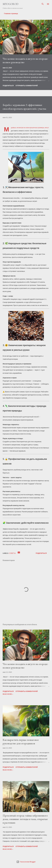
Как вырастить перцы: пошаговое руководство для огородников (21, 742)
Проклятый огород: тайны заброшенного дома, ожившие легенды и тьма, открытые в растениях (25, 819)
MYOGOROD (11, 4)
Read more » (8, 694)
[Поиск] (43, 4)
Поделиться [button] (8, 86)
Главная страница (11, 13)
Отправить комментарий (27, 86)
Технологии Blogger (26, 862)
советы (12, 553)
